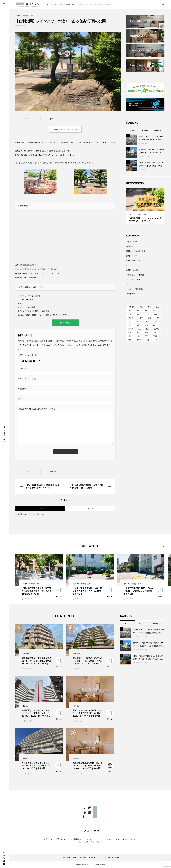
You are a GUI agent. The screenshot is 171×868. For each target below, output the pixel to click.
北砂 (157, 318)
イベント (130, 265)
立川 (138, 325)
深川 (130, 336)
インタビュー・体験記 (135, 275)
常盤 (146, 325)
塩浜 (154, 311)
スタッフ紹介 (132, 242)
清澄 (156, 314)
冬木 (141, 318)
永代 (138, 336)
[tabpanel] (145, 206)
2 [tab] (145, 209)
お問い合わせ (65, 323)
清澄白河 (132, 318)
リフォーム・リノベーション (108, 839)
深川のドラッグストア (135, 261)
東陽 (130, 311)
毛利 (149, 318)
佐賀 (130, 333)
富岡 (130, 340)
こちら (38, 315)
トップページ (47, 839)
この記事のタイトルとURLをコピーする (65, 129)
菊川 (154, 333)
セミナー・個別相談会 (135, 289)
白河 (156, 322)
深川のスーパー (132, 256)
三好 (140, 329)
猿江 (154, 325)
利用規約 (83, 858)
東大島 (131, 329)
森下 (149, 307)
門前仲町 (132, 307)
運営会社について (95, 858)
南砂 (148, 340)
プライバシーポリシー (32, 345)
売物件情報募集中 (76, 839)
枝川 (146, 311)
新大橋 (139, 322)
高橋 (141, 307)
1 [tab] (144, 209)
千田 (156, 340)
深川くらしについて (130, 839)
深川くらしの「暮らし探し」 (90, 842)
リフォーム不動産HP (112, 858)
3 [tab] (147, 209)
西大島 (156, 329)
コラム (153, 143)
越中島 (139, 340)
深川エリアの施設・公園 (136, 251)
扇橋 (130, 325)
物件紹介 (130, 246)
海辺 (130, 322)
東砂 (148, 322)
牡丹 (148, 329)
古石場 (155, 336)
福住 (157, 307)
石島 (148, 314)
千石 (146, 336)
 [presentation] (162, 546)
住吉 (138, 311)
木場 (146, 333)
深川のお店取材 (132, 270)
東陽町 (139, 314)
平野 (130, 314)
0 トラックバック (90, 508)
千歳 (138, 333)
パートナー (131, 294)
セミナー (90, 839)
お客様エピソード (133, 279)
